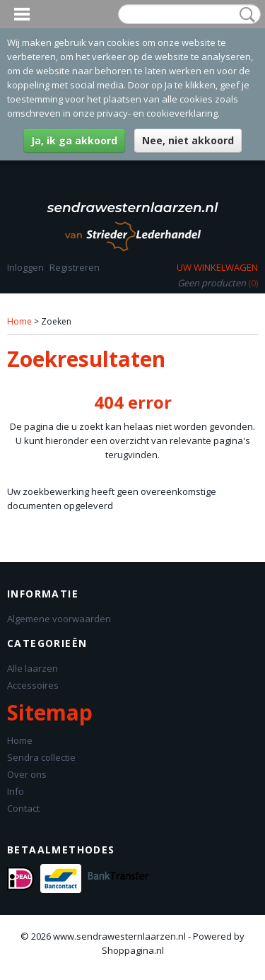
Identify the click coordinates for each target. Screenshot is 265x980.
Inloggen (25, 267)
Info (16, 791)
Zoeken (245, 15)
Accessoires (33, 685)
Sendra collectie (41, 757)
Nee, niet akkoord (188, 140)
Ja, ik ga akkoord (74, 140)
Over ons (27, 774)
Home (19, 321)
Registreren (75, 267)
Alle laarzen (33, 668)
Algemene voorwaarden (59, 619)
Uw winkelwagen (217, 267)
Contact (23, 808)
